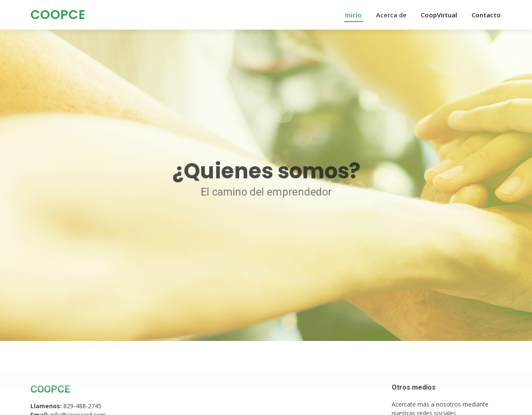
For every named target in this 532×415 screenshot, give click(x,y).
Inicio (353, 15)
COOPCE (58, 15)
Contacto (486, 15)
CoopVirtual (439, 15)
